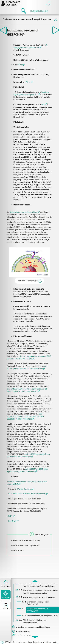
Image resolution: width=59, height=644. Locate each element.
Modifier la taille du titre (55, 19)
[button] (22, 65)
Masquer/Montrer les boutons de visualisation (48, 4)
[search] (40, 11)
